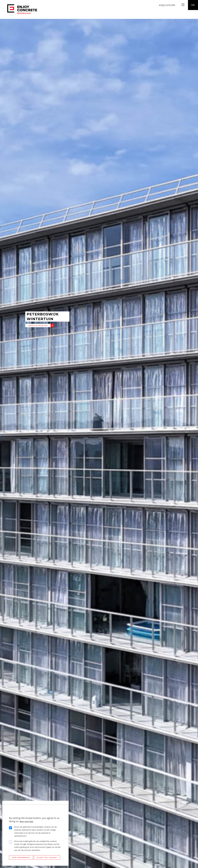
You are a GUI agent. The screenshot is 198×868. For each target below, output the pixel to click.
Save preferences (21, 857)
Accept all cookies (47, 857)
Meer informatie (26, 821)
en (193, 5)
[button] (1, 437)
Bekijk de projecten (38, 326)
